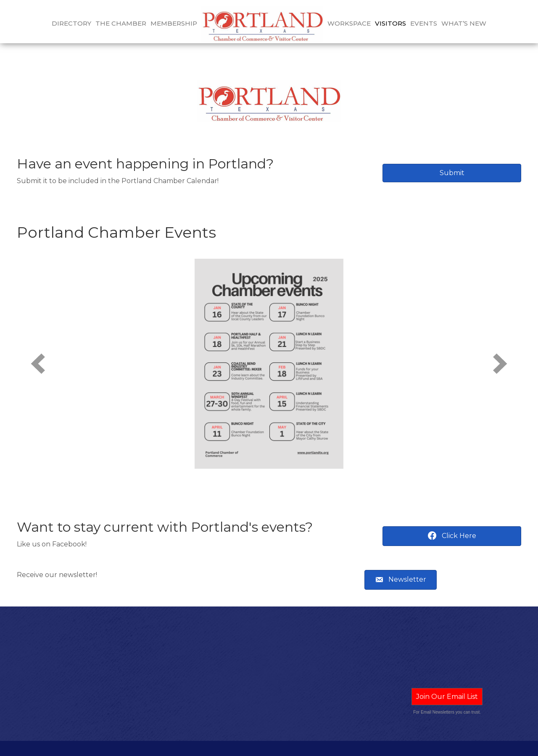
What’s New (464, 23)
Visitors (390, 23)
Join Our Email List (447, 681)
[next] (500, 348)
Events (424, 23)
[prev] (38, 348)
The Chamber (121, 23)
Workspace (349, 23)
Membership (174, 23)
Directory (71, 23)
